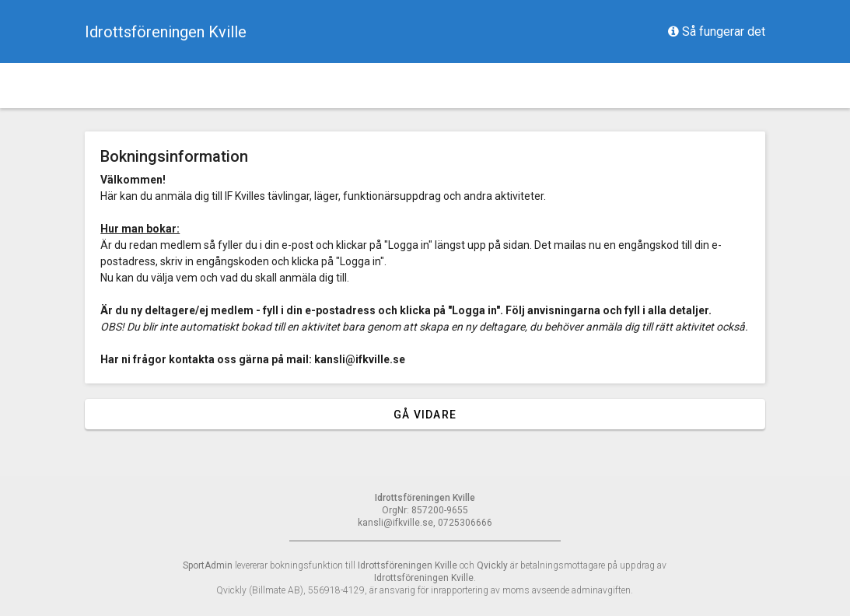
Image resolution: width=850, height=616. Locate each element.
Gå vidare (425, 415)
